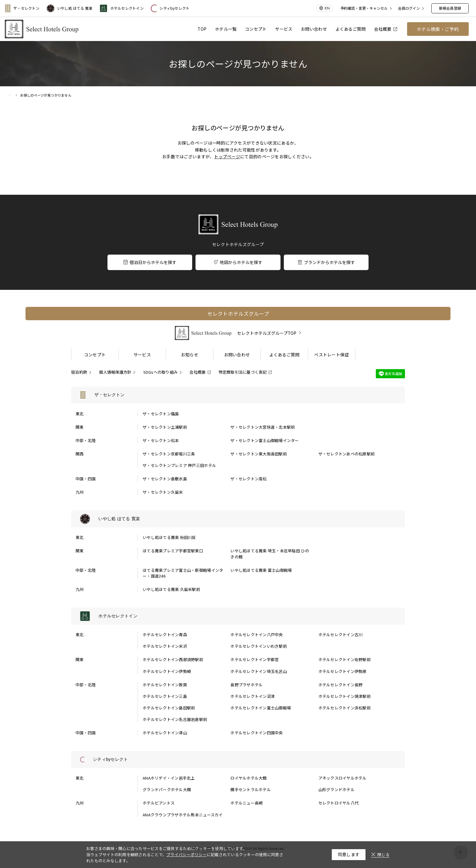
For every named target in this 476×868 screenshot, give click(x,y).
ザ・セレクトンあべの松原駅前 (347, 454)
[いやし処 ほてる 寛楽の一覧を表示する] (238, 519)
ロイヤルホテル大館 (248, 778)
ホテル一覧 (226, 29)
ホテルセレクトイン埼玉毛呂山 (259, 671)
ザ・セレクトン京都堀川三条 (169, 454)
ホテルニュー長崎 (246, 803)
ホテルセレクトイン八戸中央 (257, 635)
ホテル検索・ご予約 (438, 29)
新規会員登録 (450, 8)
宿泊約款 (79, 372)
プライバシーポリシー (187, 854)
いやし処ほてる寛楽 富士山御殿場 (261, 570)
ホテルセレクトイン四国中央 (257, 733)
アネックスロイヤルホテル (343, 778)
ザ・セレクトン (22, 8)
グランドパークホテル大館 (167, 789)
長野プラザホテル (246, 685)
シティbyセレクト (170, 8)
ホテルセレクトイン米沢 (165, 646)
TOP (202, 29)
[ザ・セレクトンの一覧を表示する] (238, 395)
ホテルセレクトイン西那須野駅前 (173, 659)
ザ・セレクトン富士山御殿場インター (265, 440)
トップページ (227, 156)
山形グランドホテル (337, 789)
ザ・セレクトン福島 (161, 414)
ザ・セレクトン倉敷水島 (165, 479)
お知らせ (190, 355)
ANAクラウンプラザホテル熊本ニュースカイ (183, 815)
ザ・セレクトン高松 (248, 479)
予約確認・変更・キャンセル (364, 8)
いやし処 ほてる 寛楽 (70, 8)
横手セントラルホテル (251, 789)
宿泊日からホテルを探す (150, 262)
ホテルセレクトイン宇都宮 (255, 659)
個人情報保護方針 (115, 372)
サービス (284, 29)
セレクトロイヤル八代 (339, 803)
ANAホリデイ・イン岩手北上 (169, 778)
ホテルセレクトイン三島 (165, 696)
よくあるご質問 (351, 29)
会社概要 (385, 29)
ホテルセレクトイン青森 (165, 635)
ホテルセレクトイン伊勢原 (343, 671)
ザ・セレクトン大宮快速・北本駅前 (263, 427)
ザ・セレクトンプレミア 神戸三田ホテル (179, 465)
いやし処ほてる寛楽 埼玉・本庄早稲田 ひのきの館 (270, 554)
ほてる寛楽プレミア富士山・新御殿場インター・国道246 (183, 573)
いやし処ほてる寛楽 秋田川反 (169, 537)
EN (327, 8)
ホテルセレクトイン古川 (341, 635)
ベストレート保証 (331, 355)
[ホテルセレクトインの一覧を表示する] (238, 616)
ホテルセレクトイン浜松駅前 (345, 708)
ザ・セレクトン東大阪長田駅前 (259, 454)
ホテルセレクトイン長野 (341, 685)
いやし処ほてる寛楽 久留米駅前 (171, 589)
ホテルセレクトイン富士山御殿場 (261, 708)
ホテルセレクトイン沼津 (253, 696)
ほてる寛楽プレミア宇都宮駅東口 (173, 551)
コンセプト (256, 29)
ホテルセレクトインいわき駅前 (259, 646)
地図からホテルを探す (238, 262)
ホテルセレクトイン (122, 8)
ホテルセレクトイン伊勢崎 (167, 671)
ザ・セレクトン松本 (161, 440)
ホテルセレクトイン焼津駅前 (345, 696)
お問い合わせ (314, 29)
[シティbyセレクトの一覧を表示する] (238, 760)
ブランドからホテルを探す (326, 262)
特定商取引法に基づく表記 (243, 372)
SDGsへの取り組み (161, 372)
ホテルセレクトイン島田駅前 (169, 708)
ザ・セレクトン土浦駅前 (165, 427)
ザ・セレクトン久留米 (163, 492)
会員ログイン (409, 8)
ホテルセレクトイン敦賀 (165, 685)
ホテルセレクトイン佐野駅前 (345, 659)
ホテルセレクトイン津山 (165, 733)
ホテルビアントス (159, 803)
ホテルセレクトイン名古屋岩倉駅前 (175, 719)
